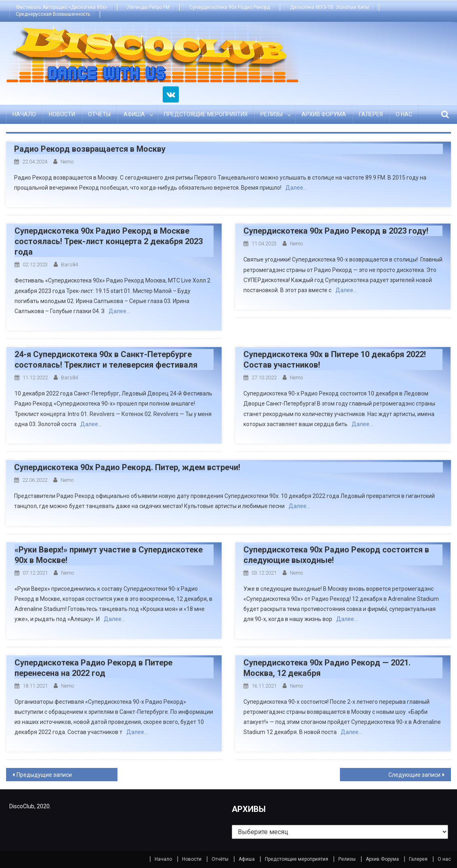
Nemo (67, 162)
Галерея (371, 114)
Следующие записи (414, 775)
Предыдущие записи (44, 775)
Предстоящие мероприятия (206, 114)
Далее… (296, 188)
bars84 (69, 265)
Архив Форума (324, 114)
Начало (24, 114)
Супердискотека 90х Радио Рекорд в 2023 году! (336, 231)
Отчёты (99, 114)
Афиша (134, 114)
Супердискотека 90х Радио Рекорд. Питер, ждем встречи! (127, 467)
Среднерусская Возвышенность (53, 14)
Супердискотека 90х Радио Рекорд (230, 7)
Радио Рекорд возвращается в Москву (90, 149)
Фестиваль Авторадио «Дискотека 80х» (62, 7)
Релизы (271, 114)
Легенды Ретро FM (148, 7)
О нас (404, 114)
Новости (62, 114)
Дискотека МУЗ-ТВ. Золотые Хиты (329, 7)
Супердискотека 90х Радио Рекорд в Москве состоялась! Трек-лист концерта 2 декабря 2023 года (109, 241)
